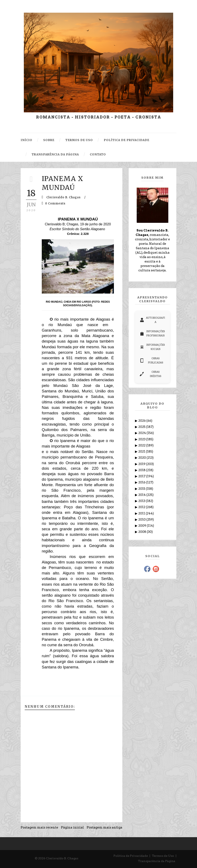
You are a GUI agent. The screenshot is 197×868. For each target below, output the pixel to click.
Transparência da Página (157, 861)
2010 (142, 520)
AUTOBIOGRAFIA (152, 320)
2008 (143, 532)
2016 (142, 482)
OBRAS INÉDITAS (150, 374)
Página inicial (72, 827)
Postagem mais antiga (105, 827)
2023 (142, 439)
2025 (142, 427)
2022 (142, 445)
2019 (142, 464)
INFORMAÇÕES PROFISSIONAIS (152, 333)
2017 (142, 476)
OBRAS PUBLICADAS (151, 361)
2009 (143, 526)
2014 (142, 495)
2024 (142, 433)
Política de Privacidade (131, 856)
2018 (142, 470)
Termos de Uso (163, 856)
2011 (142, 513)
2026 (142, 421)
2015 (142, 489)
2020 (142, 458)
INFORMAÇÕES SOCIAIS (152, 347)
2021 (142, 452)
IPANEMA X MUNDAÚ (63, 183)
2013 (142, 501)
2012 (142, 507)
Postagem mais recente (39, 827)
